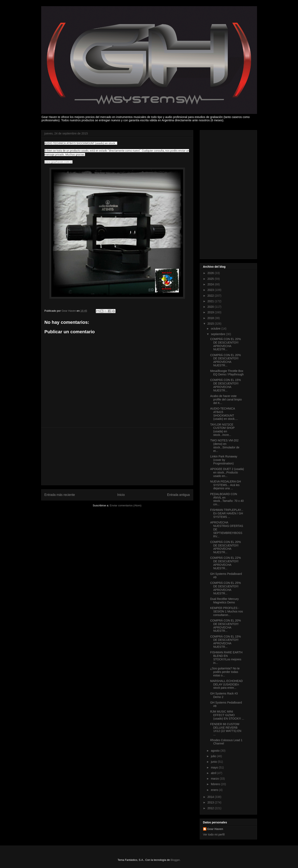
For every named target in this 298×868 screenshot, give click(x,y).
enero (215, 790)
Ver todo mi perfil (214, 834)
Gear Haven (215, 829)
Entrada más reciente (60, 495)
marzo (215, 779)
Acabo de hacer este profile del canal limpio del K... (226, 399)
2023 (211, 290)
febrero (216, 784)
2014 (211, 797)
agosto (216, 751)
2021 (211, 301)
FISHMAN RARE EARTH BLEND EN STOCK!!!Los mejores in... (226, 657)
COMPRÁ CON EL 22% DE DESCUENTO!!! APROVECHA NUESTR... (225, 563)
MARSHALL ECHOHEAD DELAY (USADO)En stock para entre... (226, 684)
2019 (211, 312)
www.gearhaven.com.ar (58, 162)
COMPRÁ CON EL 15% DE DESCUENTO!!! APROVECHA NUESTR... (225, 385)
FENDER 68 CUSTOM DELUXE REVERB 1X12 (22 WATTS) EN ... (226, 729)
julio (214, 756)
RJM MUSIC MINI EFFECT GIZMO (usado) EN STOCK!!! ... (227, 715)
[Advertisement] (117, 456)
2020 (211, 307)
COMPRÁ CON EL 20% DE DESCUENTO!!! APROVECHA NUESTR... (225, 344)
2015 (211, 324)
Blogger (175, 860)
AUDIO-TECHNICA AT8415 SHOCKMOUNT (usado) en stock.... (224, 414)
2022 (211, 296)
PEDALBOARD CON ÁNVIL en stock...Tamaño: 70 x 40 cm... (227, 499)
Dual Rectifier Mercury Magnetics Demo (224, 601)
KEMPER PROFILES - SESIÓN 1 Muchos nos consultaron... (226, 611)
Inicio (121, 495)
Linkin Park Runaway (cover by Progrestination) (224, 460)
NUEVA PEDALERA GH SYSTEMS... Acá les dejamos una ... (225, 485)
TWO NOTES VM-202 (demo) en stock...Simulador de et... (225, 446)
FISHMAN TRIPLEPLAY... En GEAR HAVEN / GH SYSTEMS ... (227, 513)
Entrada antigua (178, 495)
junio (214, 762)
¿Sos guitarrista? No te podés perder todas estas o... (225, 672)
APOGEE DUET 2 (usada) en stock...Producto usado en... (227, 472)
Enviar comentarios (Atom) (126, 505)
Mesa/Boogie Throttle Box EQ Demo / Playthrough (227, 373)
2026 (211, 273)
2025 (211, 279)
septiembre (218, 334)
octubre (216, 329)
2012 (211, 808)
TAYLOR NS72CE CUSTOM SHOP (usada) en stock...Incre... (222, 430)
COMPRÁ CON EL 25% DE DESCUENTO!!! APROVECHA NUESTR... (225, 588)
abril (214, 773)
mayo (215, 767)
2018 (211, 318)
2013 (211, 802)
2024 (211, 284)
